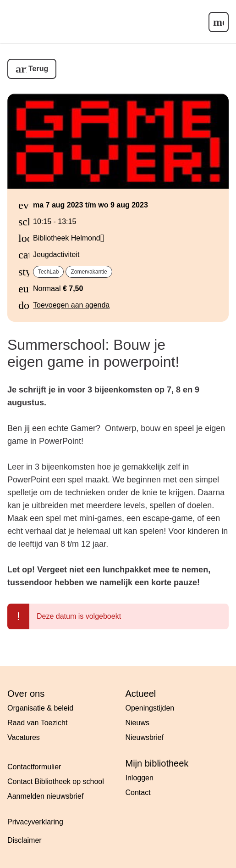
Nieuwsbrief (145, 737)
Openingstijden (150, 708)
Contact (138, 792)
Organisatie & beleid (40, 708)
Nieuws (137, 723)
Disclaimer (25, 840)
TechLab (48, 272)
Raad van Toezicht (37, 723)
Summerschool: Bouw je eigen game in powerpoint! (93, 353)
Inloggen (140, 778)
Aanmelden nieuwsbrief (45, 796)
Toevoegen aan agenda (71, 305)
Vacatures (24, 737)
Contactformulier (34, 767)
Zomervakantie (89, 272)
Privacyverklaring (35, 822)
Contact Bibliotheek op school (56, 781)
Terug (38, 69)
